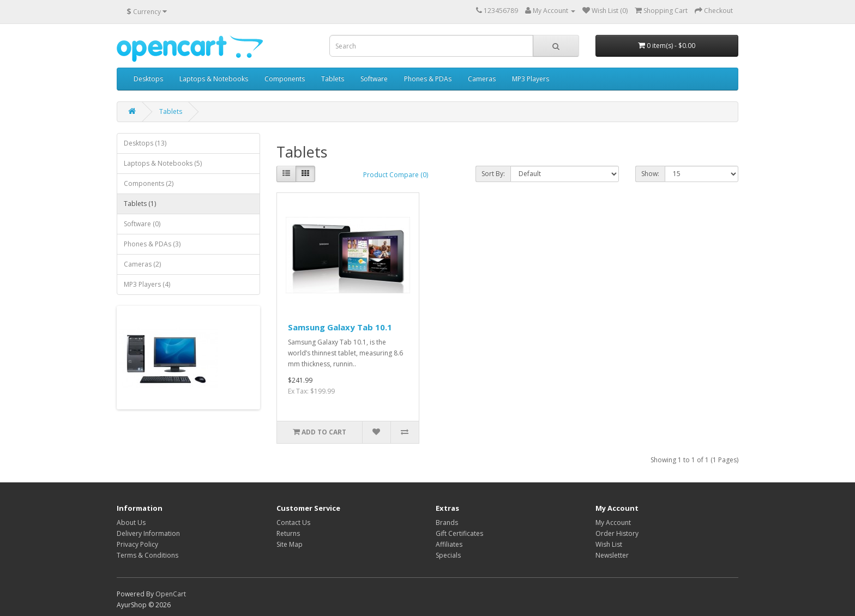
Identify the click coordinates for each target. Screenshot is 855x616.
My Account (613, 523)
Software (374, 79)
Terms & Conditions (147, 555)
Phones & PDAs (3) (152, 244)
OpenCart (171, 594)
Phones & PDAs (428, 79)
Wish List (609, 544)
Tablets (333, 79)
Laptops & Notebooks (214, 79)
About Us (131, 523)
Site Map (290, 544)
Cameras (482, 79)
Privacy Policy (137, 544)
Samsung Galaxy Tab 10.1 (340, 327)
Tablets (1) (140, 204)
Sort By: (493, 174)
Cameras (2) (142, 264)
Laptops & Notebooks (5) (163, 163)
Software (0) (142, 224)
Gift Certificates (459, 533)
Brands (447, 523)
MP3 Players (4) (147, 284)
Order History (617, 533)
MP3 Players (531, 79)
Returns (288, 533)
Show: (650, 174)
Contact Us (293, 523)
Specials (448, 555)
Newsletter (612, 555)
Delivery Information (148, 533)
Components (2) (149, 183)
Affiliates (449, 544)
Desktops (148, 79)
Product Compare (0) (396, 175)
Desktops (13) (145, 143)
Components (285, 79)
